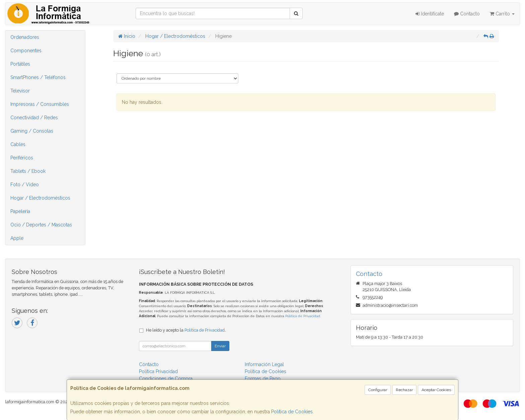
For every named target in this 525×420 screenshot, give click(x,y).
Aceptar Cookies (436, 390)
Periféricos (22, 158)
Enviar (220, 346)
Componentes (26, 51)
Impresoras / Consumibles (40, 104)
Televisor (20, 91)
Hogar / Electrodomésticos (40, 198)
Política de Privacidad (303, 316)
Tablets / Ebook (28, 171)
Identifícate (430, 14)
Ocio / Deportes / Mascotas (41, 225)
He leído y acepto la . (186, 330)
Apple (17, 238)
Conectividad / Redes (34, 118)
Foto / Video (25, 185)
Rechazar (404, 390)
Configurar (378, 390)
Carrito (502, 14)
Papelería (20, 211)
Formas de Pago (263, 378)
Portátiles (20, 64)
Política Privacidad (158, 371)
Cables (18, 144)
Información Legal (264, 364)
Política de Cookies (292, 412)
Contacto (467, 14)
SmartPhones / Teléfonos (38, 77)
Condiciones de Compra (166, 378)
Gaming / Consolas (32, 131)
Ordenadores (25, 37)
